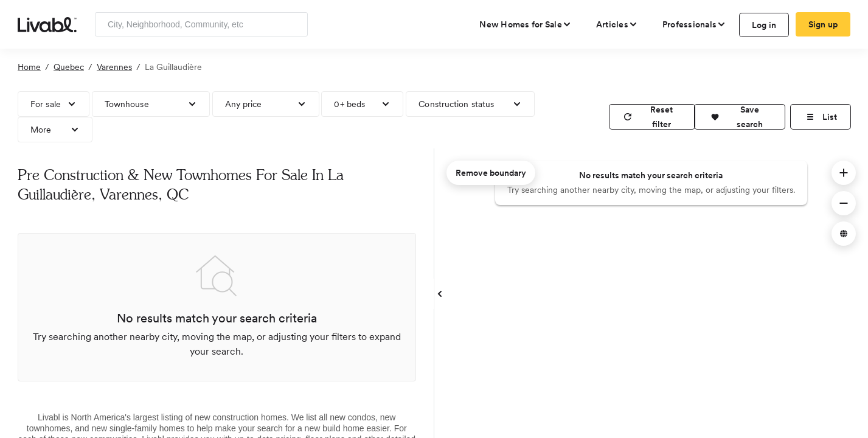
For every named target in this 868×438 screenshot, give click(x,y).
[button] (740, 117)
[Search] (294, 24)
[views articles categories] (617, 24)
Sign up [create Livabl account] (823, 24)
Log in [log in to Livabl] (764, 25)
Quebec (69, 67)
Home (29, 67)
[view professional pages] (694, 24)
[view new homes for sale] (526, 24)
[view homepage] (47, 24)
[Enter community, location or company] (201, 24)
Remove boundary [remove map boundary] (491, 173)
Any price (244, 104)
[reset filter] (652, 117)
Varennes (114, 67)
